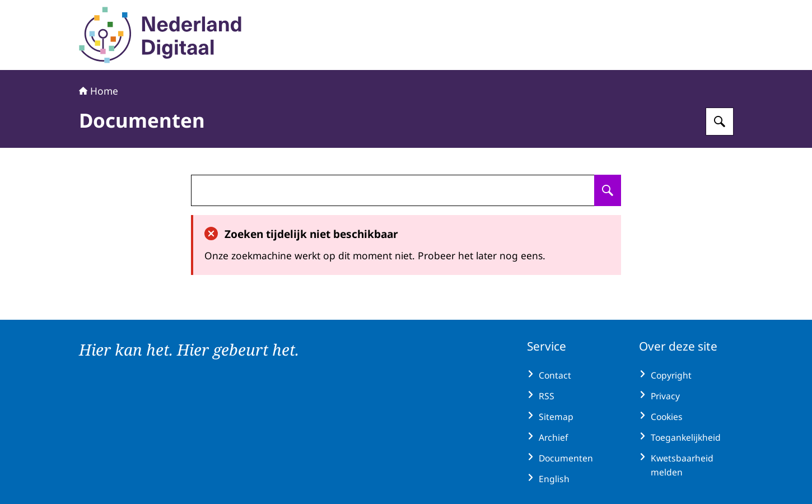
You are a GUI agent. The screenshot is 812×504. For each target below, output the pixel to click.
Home (99, 91)
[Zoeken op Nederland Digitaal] (720, 122)
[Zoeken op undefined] (608, 190)
